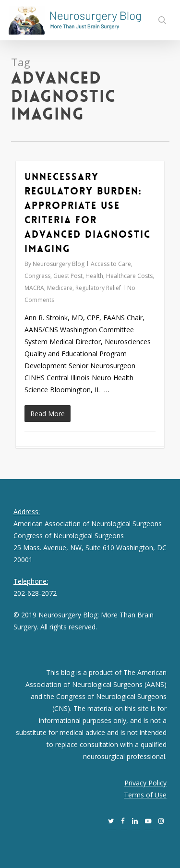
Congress (37, 276)
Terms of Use (145, 795)
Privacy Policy (145, 783)
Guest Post (68, 276)
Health (94, 276)
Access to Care (111, 264)
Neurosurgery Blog (59, 264)
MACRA (34, 288)
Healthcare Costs (129, 276)
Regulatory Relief (98, 288)
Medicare (60, 288)
